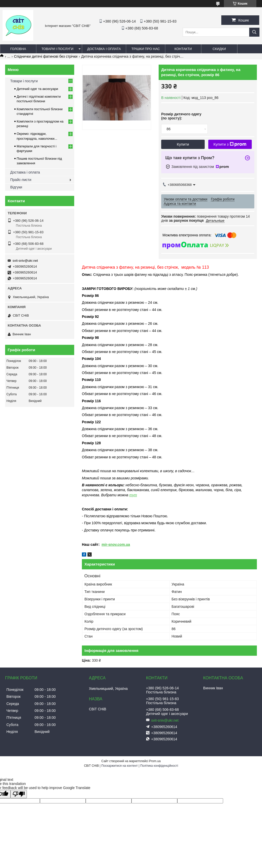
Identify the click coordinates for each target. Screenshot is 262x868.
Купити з (230, 144)
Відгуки (16, 187)
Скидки (219, 49)
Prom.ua (155, 761)
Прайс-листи (21, 180)
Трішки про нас (145, 49)
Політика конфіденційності (159, 766)
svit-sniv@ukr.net (25, 261)
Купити (183, 144)
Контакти (183, 49)
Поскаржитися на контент (119, 766)
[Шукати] (254, 32)
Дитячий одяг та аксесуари (37, 89)
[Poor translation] (19, 794)
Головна (18, 49)
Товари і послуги (57, 49)
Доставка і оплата (104, 49)
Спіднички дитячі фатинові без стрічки (46, 56)
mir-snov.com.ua (116, 544)
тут (133, 495)
